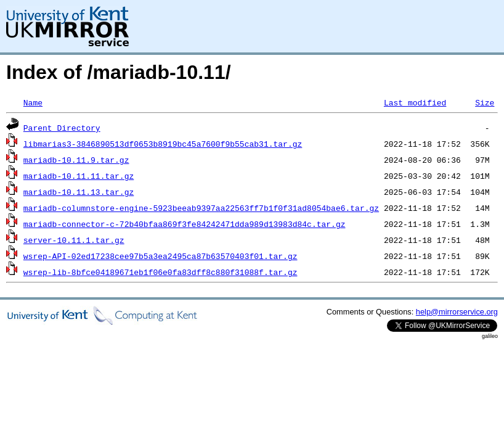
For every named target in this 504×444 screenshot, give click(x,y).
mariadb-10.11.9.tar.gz (76, 160)
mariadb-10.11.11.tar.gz (79, 176)
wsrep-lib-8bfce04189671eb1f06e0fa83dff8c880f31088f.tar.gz (161, 272)
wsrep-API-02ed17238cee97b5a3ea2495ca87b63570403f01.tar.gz (161, 256)
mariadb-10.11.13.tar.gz (79, 192)
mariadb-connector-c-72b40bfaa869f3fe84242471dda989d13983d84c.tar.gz (185, 224)
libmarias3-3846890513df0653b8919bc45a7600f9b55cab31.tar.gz (163, 144)
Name (33, 102)
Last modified (415, 102)
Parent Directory (62, 128)
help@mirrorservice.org (457, 312)
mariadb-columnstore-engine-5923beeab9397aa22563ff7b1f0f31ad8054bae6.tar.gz (201, 208)
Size (485, 102)
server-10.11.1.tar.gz (74, 240)
